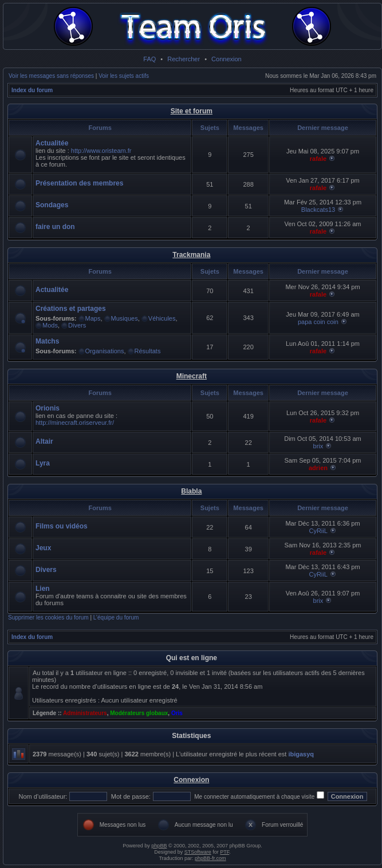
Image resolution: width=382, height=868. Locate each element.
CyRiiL (318, 531)
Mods (50, 325)
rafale (318, 159)
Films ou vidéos (62, 526)
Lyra (43, 463)
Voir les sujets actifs (124, 76)
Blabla (191, 491)
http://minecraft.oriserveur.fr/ (75, 423)
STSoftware (198, 852)
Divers (77, 325)
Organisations (105, 351)
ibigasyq (301, 754)
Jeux (43, 548)
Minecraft (192, 376)
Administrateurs (85, 713)
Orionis (48, 408)
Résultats (148, 351)
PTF (225, 852)
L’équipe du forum (116, 618)
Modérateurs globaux (139, 713)
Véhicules (162, 318)
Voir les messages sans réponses (51, 76)
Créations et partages (71, 309)
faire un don (55, 227)
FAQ (149, 59)
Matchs (47, 341)
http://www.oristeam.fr (101, 151)
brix (318, 446)
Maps (93, 318)
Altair (44, 441)
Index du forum (32, 90)
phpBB (159, 846)
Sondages (52, 205)
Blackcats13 (318, 210)
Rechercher (184, 59)
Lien (43, 589)
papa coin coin (318, 322)
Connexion (227, 59)
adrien (318, 468)
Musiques (125, 318)
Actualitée (52, 143)
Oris (177, 713)
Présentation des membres (79, 183)
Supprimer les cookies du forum (48, 618)
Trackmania (191, 255)
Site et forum (192, 111)
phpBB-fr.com (210, 858)
